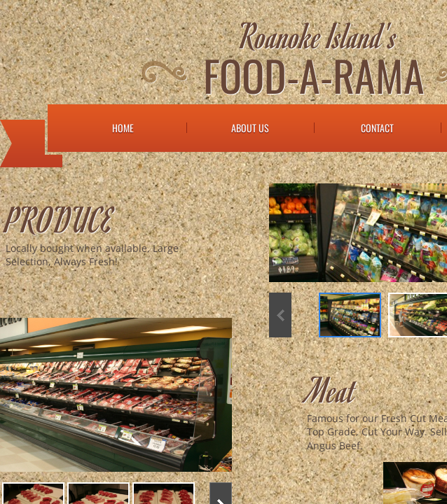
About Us (250, 128)
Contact (377, 128)
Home (123, 128)
